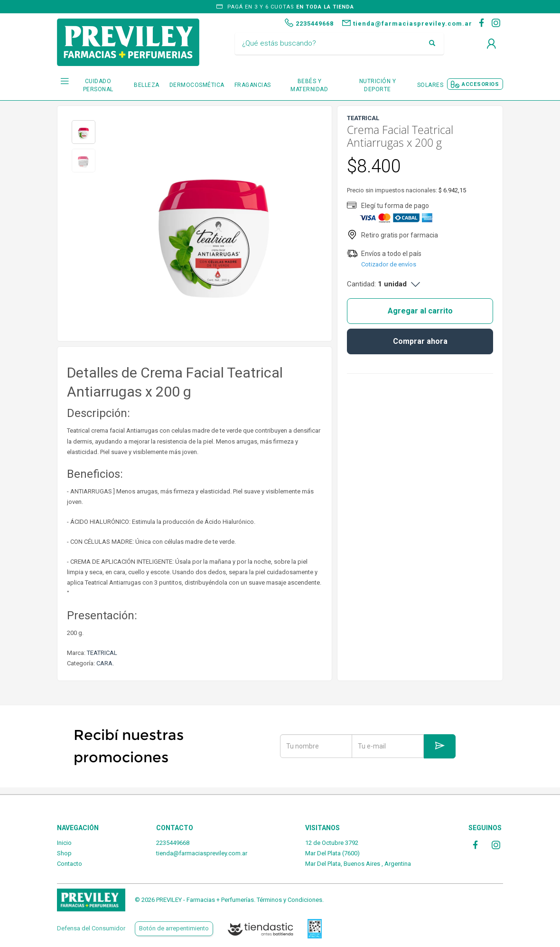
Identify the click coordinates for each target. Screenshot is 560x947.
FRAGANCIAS (253, 85)
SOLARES (430, 85)
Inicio (64, 843)
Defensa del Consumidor (91, 928)
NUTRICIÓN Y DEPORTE (378, 85)
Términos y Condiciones (289, 900)
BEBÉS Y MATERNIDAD (309, 85)
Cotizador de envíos (389, 264)
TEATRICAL (102, 653)
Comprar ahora (420, 341)
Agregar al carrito (420, 311)
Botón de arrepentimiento (174, 928)
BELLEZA (147, 85)
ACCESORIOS (480, 84)
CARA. (105, 663)
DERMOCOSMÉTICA (197, 85)
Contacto (70, 864)
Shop (64, 853)
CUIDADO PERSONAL (98, 85)
